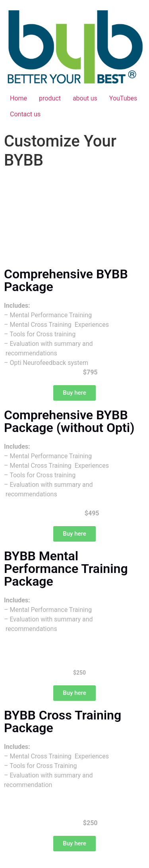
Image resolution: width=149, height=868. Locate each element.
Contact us (25, 114)
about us (85, 98)
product (50, 98)
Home (18, 98)
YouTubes (123, 98)
